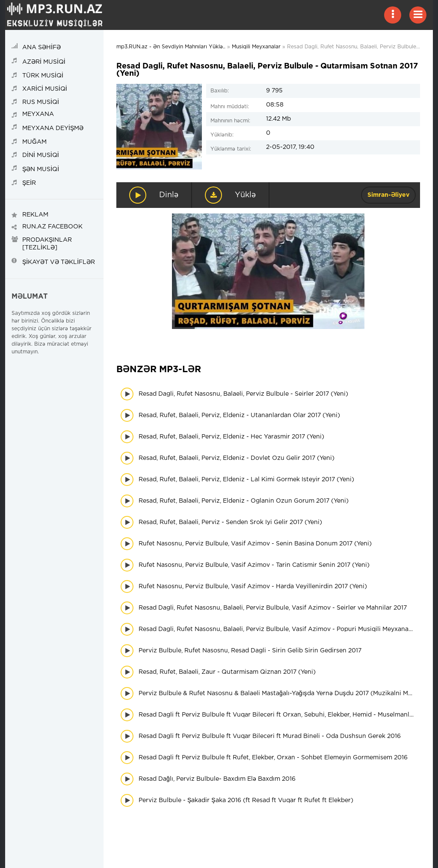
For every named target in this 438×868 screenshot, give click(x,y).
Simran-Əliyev (388, 195)
